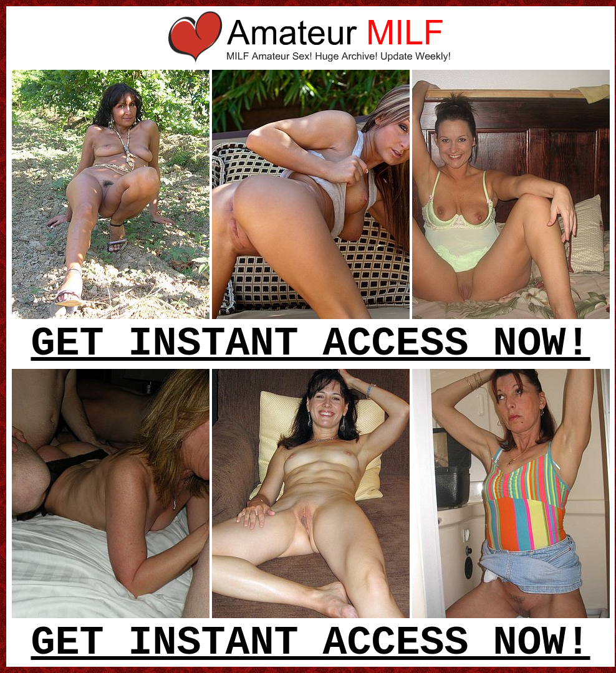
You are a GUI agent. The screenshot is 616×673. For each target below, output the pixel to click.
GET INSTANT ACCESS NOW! (310, 344)
